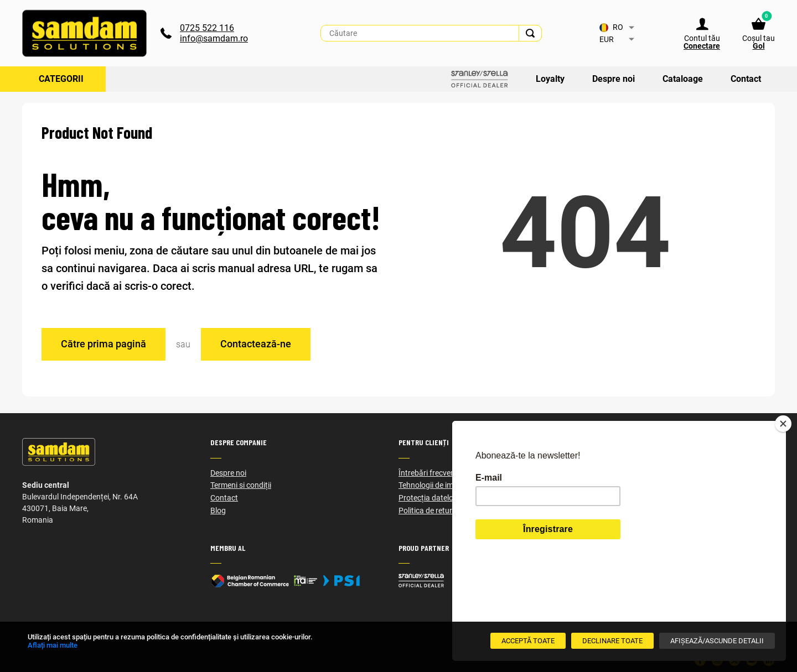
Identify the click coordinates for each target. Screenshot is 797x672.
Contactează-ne (256, 344)
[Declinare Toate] (612, 641)
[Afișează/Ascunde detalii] (717, 641)
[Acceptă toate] (528, 641)
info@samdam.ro (214, 38)
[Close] (783, 498)
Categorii (61, 79)
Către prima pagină (103, 344)
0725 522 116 (207, 28)
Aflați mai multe (53, 645)
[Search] (530, 33)
